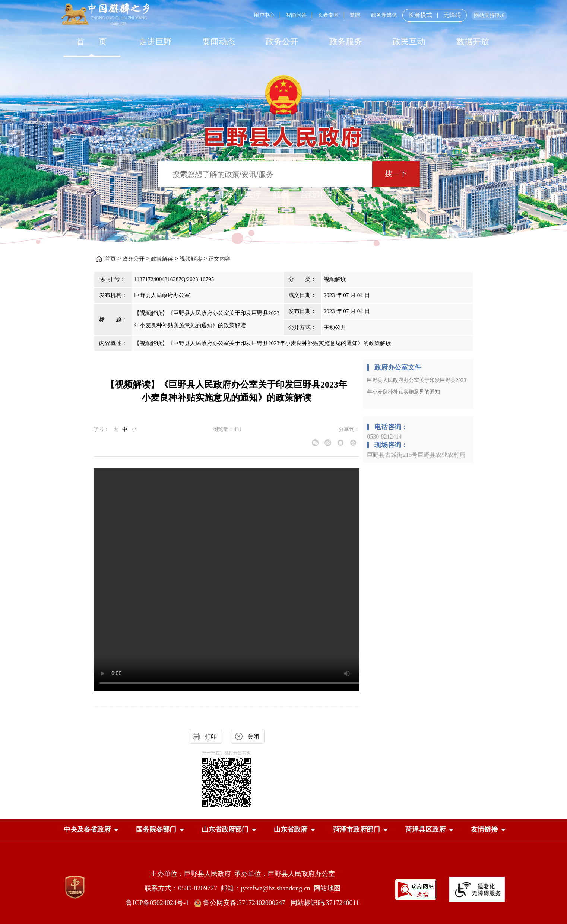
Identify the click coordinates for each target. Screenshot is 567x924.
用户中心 (264, 15)
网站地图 (327, 888)
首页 (110, 259)
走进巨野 (155, 42)
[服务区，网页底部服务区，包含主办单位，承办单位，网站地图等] (283, 882)
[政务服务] (346, 42)
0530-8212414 (384, 436)
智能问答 (296, 15)
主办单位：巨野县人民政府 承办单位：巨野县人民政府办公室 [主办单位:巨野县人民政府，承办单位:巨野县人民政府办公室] (243, 874)
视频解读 (191, 259)
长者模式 (420, 15)
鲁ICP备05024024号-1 (159, 903)
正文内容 (219, 259)
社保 (225, 195)
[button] (87, 829)
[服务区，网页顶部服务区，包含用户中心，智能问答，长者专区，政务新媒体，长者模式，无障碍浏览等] (378, 15)
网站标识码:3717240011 (325, 903)
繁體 (355, 15)
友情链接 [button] (484, 829)
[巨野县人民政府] (283, 133)
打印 (211, 737)
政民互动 (409, 42)
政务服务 (346, 42)
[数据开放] (472, 42)
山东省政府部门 (225, 829)
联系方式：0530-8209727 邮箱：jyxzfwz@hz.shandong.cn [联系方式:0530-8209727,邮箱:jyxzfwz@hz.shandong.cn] (229, 888)
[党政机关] (75, 887)
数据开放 (473, 42)
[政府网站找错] (416, 889)
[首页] (92, 42)
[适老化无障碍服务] (477, 889)
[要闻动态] (219, 42)
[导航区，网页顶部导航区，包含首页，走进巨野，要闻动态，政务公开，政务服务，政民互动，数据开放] (283, 42)
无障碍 (452, 15)
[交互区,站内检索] (283, 175)
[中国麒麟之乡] (105, 15)
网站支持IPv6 (489, 15)
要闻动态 (219, 42)
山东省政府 (291, 829)
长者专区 (328, 15)
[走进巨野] (155, 42)
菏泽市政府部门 (357, 829)
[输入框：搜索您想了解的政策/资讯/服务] (265, 174)
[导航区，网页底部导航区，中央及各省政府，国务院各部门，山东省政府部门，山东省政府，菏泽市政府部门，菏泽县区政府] (283, 830)
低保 (281, 195)
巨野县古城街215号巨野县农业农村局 (416, 455)
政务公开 (282, 42)
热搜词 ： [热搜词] (189, 195)
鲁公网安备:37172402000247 (242, 903)
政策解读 (162, 259)
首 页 (92, 42)
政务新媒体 (384, 15)
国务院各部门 (156, 829)
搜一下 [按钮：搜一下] (396, 173)
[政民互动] (409, 42)
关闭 (253, 737)
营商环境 (316, 195)
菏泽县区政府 (425, 829)
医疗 (253, 195)
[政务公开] (282, 42)
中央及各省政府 (87, 829)
